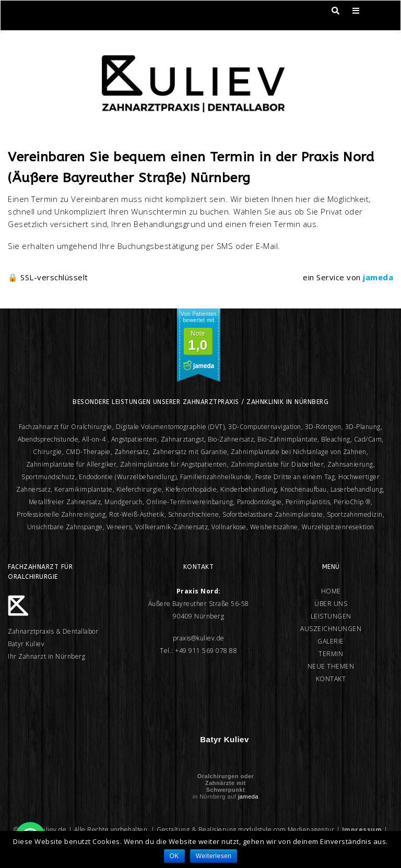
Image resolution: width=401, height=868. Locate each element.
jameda (248, 796)
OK (174, 856)
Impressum (362, 830)
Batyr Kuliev (225, 739)
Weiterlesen (214, 856)
